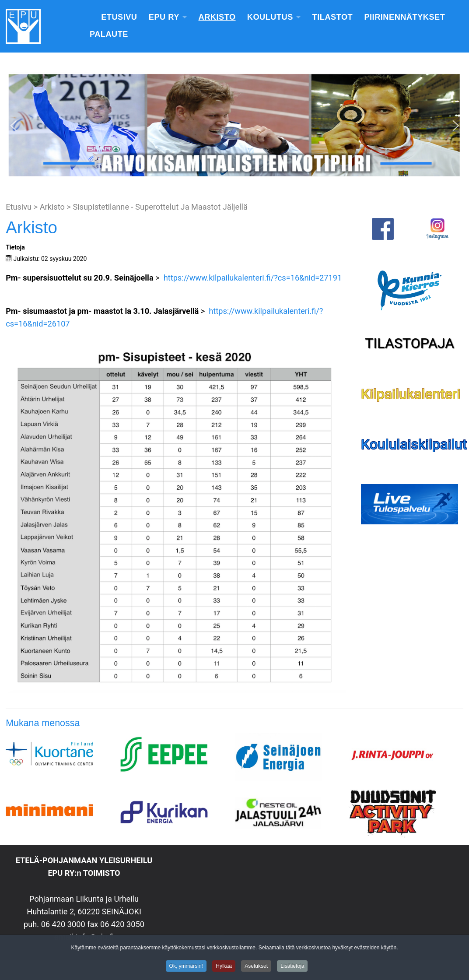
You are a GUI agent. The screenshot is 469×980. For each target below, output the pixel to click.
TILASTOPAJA (409, 343)
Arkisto (217, 17)
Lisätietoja (292, 967)
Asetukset (256, 967)
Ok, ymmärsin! (186, 967)
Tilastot (333, 17)
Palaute (109, 34)
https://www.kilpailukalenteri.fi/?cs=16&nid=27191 (253, 278)
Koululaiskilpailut (414, 444)
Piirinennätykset (404, 17)
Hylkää (224, 967)
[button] (14, 126)
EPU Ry (164, 17)
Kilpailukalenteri (411, 394)
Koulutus (270, 17)
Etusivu (119, 17)
